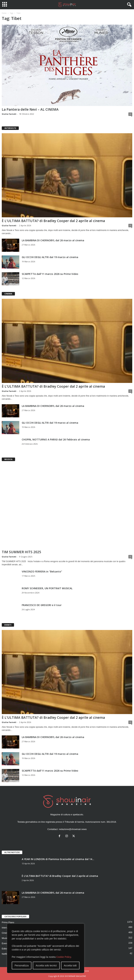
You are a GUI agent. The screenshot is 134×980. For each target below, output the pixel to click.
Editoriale (6, 949)
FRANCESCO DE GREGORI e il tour (42, 605)
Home (4, 13)
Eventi (5, 943)
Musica (5, 938)
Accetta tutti (70, 965)
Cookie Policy (64, 957)
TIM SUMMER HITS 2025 (21, 552)
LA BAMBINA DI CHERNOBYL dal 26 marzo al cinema (53, 240)
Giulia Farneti (9, 114)
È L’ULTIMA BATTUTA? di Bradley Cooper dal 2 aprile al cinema (53, 221)
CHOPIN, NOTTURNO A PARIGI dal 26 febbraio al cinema (56, 439)
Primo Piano (8, 922)
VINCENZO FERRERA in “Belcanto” (42, 571)
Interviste (6, 928)
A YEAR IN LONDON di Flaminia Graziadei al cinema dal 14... (58, 859)
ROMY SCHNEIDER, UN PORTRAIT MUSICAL (47, 588)
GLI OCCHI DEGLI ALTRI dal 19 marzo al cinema (50, 257)
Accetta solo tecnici (46, 965)
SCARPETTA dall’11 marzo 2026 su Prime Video (50, 274)
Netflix (5, 954)
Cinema (6, 933)
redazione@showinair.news (73, 829)
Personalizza (22, 965)
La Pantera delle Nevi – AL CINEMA (30, 109)
